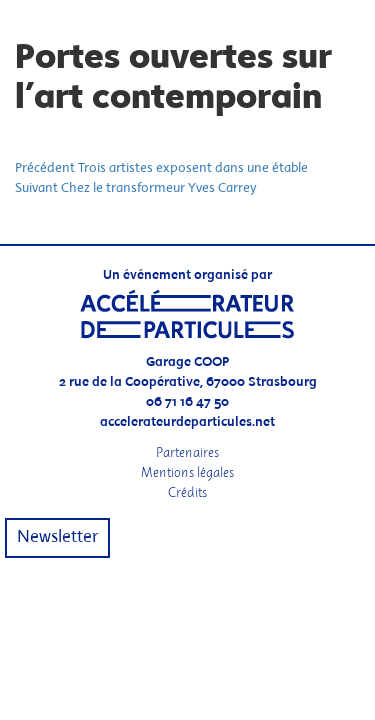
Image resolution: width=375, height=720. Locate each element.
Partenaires (187, 452)
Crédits (187, 492)
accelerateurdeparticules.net (187, 422)
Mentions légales (187, 472)
